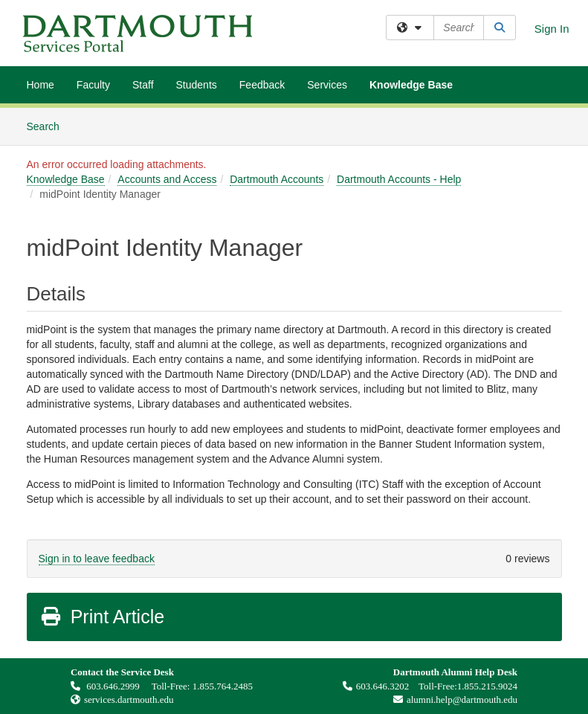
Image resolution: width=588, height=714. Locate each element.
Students (197, 85)
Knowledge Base (411, 85)
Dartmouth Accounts (277, 179)
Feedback (262, 85)
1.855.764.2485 (223, 686)
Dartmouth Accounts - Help (399, 179)
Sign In (552, 29)
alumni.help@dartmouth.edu (452, 699)
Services (327, 85)
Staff (143, 85)
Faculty (93, 85)
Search (49, 125)
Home (41, 85)
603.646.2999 (106, 686)
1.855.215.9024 (487, 686)
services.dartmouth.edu (129, 699)
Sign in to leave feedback (97, 559)
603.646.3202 (376, 686)
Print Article (102, 617)
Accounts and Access (167, 179)
